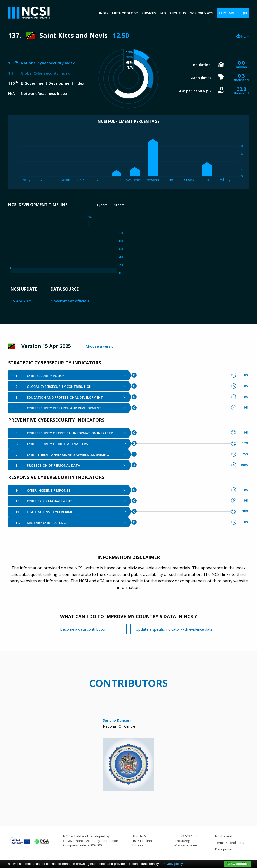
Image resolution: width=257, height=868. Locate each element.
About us (178, 13)
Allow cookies (238, 864)
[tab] (68, 375)
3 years (102, 205)
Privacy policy (173, 864)
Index (104, 13)
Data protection (227, 849)
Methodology (125, 13)
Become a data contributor (83, 629)
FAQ (163, 13)
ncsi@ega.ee (187, 841)
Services (149, 13)
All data (119, 205)
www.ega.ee (188, 845)
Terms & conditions (230, 843)
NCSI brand (224, 836)
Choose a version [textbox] (101, 346)
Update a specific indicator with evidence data (174, 629)
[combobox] (105, 346)
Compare (233, 13)
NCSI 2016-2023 (202, 13)
